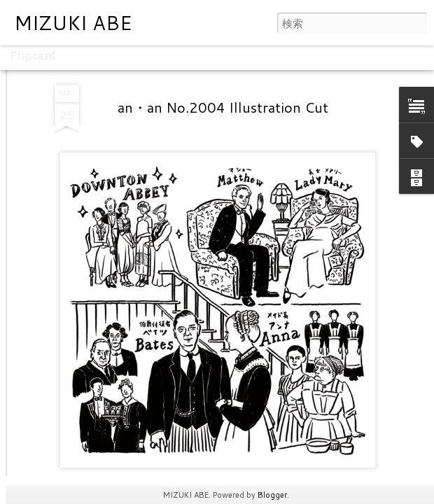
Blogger (272, 495)
